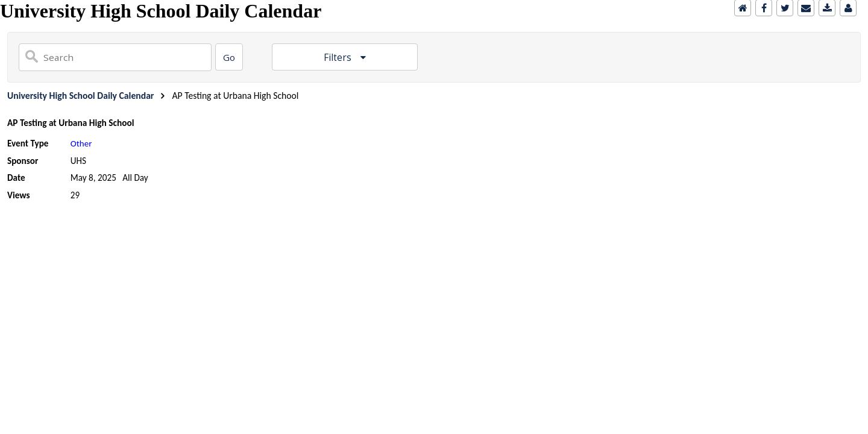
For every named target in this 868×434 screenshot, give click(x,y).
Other (81, 143)
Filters (339, 58)
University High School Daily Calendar (80, 96)
